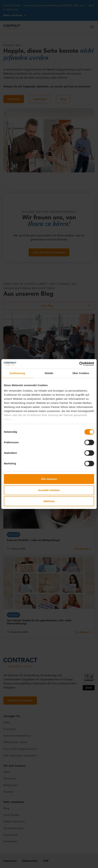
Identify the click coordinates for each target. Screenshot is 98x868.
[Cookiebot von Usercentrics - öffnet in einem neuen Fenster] (79, 364)
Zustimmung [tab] (17, 373)
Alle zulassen (49, 479)
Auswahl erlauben (49, 490)
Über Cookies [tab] (81, 373)
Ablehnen (49, 501)
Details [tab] (49, 373)
